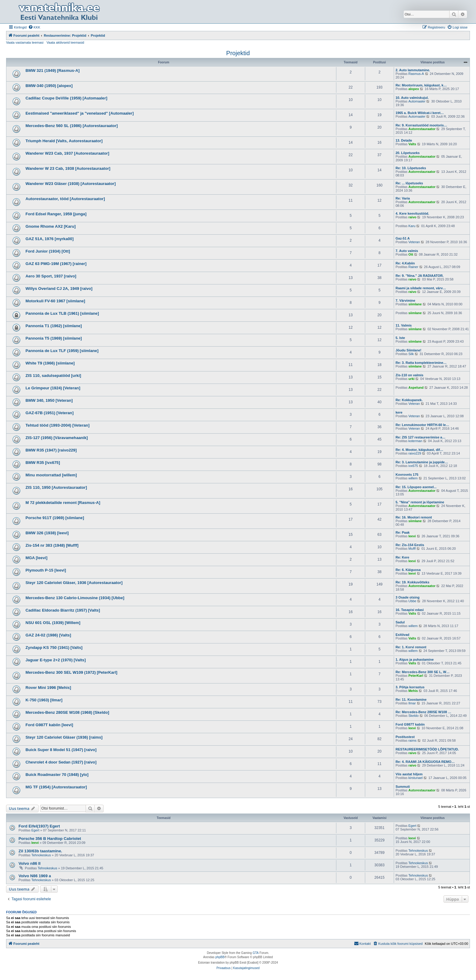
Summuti (403, 787)
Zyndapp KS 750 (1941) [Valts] (54, 648)
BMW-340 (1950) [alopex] (49, 86)
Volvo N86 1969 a (35, 876)
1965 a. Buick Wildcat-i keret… (420, 113)
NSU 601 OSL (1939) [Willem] (53, 623)
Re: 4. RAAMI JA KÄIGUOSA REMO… (425, 762)
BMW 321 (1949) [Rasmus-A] (53, 70)
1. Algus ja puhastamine (415, 659)
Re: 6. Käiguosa (408, 570)
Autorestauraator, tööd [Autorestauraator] (65, 199)
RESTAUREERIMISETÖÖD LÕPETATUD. (427, 749)
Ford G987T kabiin (410, 724)
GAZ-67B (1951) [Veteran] (49, 413)
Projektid (238, 53)
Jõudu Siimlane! (408, 350)
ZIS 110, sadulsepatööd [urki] (53, 376)
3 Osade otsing (408, 597)
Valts (412, 144)
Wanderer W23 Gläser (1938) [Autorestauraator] (71, 184)
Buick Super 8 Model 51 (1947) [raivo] (61, 750)
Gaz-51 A (403, 238)
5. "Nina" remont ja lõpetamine (420, 502)
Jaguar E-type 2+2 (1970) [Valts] (56, 660)
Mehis (413, 691)
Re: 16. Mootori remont (414, 517)
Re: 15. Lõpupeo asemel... (416, 487)
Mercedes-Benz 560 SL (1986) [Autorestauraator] (72, 126)
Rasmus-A (416, 74)
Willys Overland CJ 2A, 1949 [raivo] (59, 289)
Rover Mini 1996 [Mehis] (48, 688)
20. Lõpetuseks (408, 153)
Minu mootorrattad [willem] (51, 475)
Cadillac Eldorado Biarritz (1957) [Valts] (63, 610)
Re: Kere (402, 557)
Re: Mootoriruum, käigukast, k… (421, 85)
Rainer (413, 267)
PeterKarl (416, 676)
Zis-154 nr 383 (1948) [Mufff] (52, 545)
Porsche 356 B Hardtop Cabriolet (50, 839)
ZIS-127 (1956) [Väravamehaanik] (57, 438)
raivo (412, 217)
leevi (412, 536)
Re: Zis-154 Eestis (410, 545)
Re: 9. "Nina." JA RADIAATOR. (420, 276)
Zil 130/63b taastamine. (40, 851)
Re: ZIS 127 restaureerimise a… (420, 437)
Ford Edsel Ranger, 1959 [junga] (56, 214)
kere (399, 412)
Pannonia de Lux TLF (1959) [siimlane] (62, 351)
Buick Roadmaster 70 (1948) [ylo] (57, 775)
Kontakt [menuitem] (362, 943)
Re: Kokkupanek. (409, 400)
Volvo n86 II (29, 863)
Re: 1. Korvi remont (411, 647)
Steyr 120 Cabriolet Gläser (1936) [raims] (64, 737)
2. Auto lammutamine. (413, 70)
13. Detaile (404, 140)
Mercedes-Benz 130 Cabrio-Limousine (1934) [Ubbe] (75, 598)
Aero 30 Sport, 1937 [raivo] (51, 276)
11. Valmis (404, 325)
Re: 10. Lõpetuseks (411, 168)
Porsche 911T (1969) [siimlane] (55, 518)
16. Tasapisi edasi (410, 610)
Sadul (400, 622)
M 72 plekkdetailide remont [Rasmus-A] (63, 503)
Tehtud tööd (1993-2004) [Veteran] (58, 425)
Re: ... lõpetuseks (409, 183)
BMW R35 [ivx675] (43, 463)
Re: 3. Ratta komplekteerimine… (421, 363)
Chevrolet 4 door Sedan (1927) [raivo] (61, 762)
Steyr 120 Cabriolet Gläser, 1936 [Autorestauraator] (74, 583)
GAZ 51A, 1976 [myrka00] (49, 239)
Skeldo (413, 716)
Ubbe (412, 601)
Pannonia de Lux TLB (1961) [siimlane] (62, 313)
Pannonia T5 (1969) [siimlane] (54, 338)
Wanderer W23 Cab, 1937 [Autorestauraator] (67, 153)
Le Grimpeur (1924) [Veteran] (53, 388)
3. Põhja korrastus (410, 687)
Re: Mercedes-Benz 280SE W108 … (423, 712)
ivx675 (413, 466)
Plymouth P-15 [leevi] (46, 570)
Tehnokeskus (41, 855)
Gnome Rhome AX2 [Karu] (51, 226)
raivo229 (415, 453)
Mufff (412, 549)
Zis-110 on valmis (410, 375)
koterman (415, 441)
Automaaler (417, 101)
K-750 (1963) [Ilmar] (44, 700)
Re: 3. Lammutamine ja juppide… (422, 462)
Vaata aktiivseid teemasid (65, 42)
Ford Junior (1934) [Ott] (48, 251)
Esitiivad (402, 635)
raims (412, 740)
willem (413, 478)
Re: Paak (403, 532)
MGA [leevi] (36, 558)
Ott (411, 254)
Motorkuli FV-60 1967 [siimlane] (55, 301)
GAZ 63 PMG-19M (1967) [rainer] (56, 264)
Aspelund (416, 388)
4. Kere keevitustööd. (412, 213)
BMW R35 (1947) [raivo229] (51, 450)
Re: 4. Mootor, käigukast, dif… (419, 450)
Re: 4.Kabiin (405, 263)
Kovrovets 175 (407, 475)
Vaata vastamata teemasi (25, 42)
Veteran (414, 242)
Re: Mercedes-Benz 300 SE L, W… (423, 672)
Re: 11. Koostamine (411, 700)
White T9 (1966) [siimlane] (50, 363)
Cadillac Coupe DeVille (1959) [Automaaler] (66, 98)
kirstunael (415, 778)
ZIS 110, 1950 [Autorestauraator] (56, 487)
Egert (35, 830)
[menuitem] (34, 27)
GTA (256, 953)
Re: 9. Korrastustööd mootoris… (421, 125)
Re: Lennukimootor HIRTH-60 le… (422, 425)
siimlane (415, 304)
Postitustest (405, 737)
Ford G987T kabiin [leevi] (49, 725)
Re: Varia (403, 198)
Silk (411, 354)
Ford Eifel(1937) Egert (39, 826)
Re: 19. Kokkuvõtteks (412, 582)
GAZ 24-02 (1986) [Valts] (48, 635)
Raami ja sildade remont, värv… (421, 288)
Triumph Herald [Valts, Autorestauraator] (64, 141)
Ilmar (412, 703)
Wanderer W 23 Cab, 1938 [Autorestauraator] (68, 168)
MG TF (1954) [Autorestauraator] (56, 787)
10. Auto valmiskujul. (412, 98)
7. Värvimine (405, 300)
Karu (412, 226)
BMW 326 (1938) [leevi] (47, 533)
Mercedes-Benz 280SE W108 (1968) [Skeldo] (67, 712)
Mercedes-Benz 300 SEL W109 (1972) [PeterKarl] (71, 672)
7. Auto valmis (407, 251)
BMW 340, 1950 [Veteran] (49, 400)
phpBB (220, 957)
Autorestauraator (422, 129)
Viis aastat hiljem (409, 774)
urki (411, 379)
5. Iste (400, 338)
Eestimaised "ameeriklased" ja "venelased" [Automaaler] (80, 113)
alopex (414, 89)
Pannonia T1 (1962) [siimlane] (54, 326)
